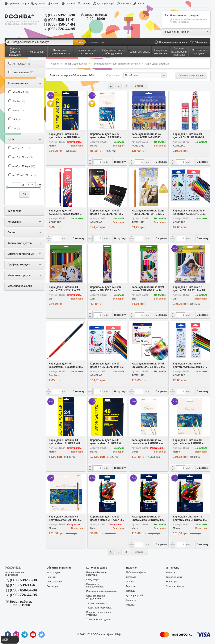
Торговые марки (174, 577)
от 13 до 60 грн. (22, 157)
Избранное (201, 42)
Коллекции (172, 582)
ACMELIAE (21, 92)
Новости (170, 572)
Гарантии (70, 4)
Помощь (86, 4)
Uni (102, 42)
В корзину (120, 162)
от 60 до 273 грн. (24, 166)
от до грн (24, 190)
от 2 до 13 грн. (22, 148)
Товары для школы (76, 64)
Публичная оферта (19, 4)
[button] (10, 640)
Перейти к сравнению (191, 75)
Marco (18, 110)
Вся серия (77, 146)
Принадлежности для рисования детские (116, 64)
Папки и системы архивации (101, 591)
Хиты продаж (54, 572)
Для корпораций (106, 4)
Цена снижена (23, 73)
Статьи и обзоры (175, 586)
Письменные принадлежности (95, 585)
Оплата (55, 4)
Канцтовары (93, 579)
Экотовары (52, 586)
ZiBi (16, 128)
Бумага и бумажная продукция (97, 574)
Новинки (51, 577)
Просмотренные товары (173, 42)
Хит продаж (21, 64)
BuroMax (19, 101)
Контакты (126, 4)
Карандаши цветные (157, 64)
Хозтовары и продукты (98, 619)
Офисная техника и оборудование (97, 597)
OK (24, 194)
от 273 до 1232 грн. (24, 175)
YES (16, 119)
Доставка (40, 4)
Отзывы (141, 4)
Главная (54, 64)
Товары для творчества (99, 608)
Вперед (139, 86)
